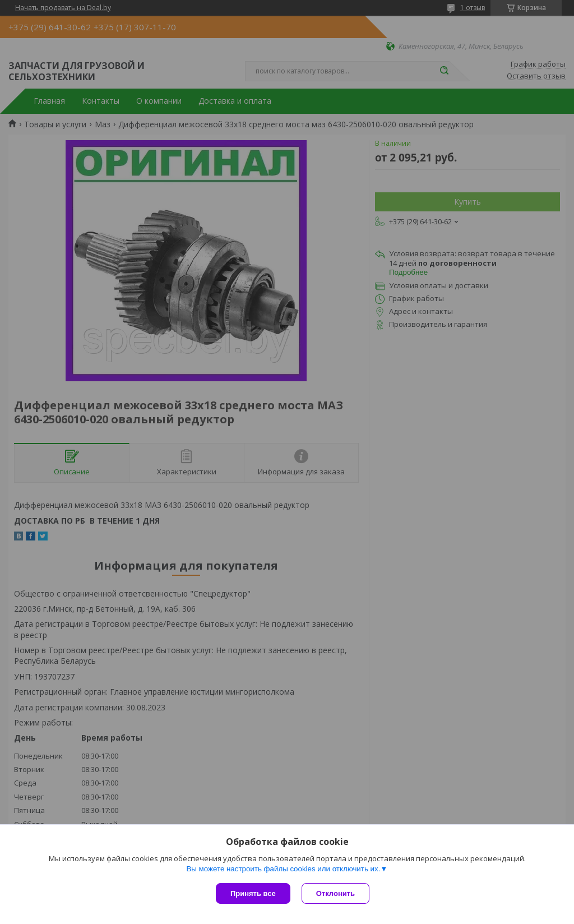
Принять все (253, 893)
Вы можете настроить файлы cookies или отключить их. (283, 869)
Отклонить (335, 893)
